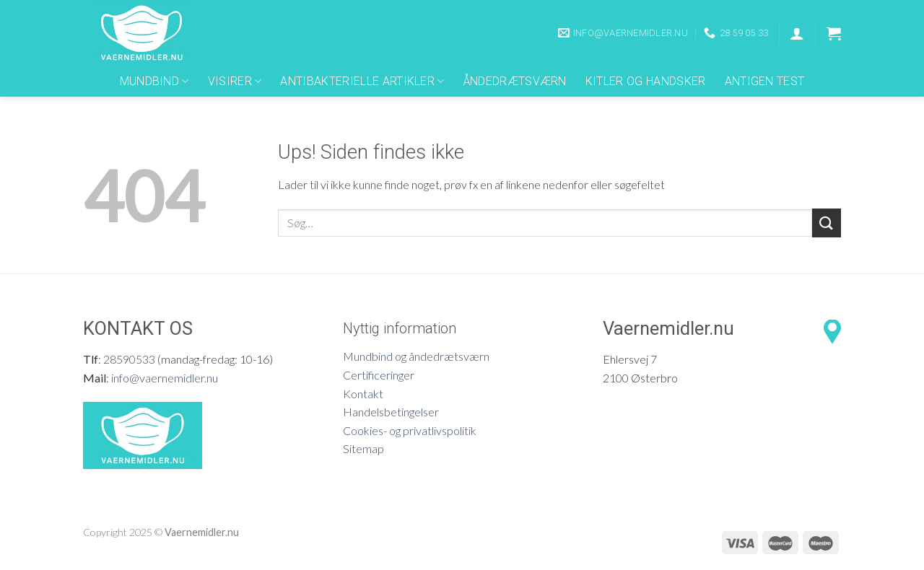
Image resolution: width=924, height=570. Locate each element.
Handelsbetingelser (391, 412)
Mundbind (154, 82)
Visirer (235, 82)
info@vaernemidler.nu (165, 378)
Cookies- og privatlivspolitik (410, 430)
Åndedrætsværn (515, 81)
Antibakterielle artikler (362, 82)
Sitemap (363, 448)
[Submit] (827, 223)
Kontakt (363, 394)
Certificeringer (379, 375)
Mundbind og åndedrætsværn (416, 356)
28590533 (129, 359)
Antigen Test (765, 81)
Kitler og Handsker (646, 81)
